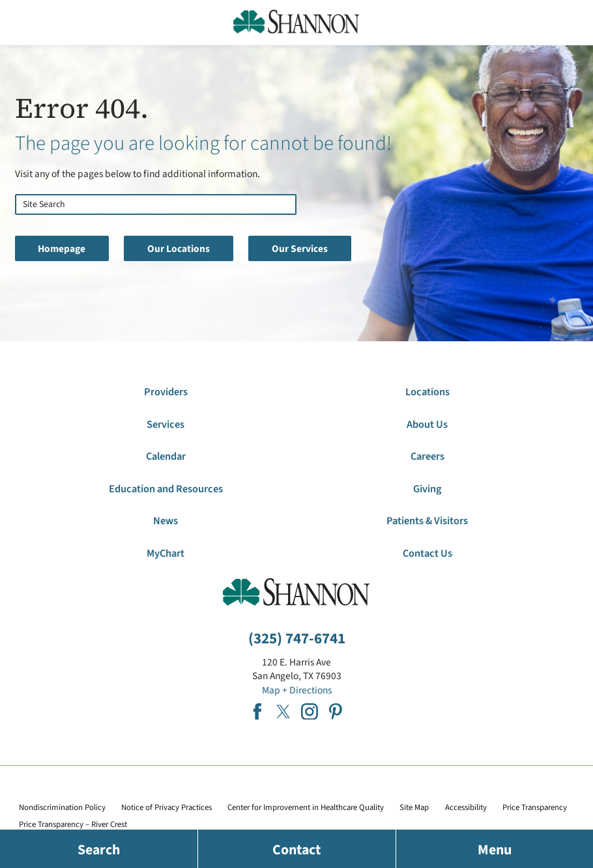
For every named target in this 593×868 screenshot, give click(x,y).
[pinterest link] (336, 712)
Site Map (414, 807)
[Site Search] (20, 224)
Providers (166, 392)
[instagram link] (310, 712)
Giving (427, 489)
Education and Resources (166, 489)
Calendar (166, 456)
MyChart (166, 553)
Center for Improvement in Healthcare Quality (306, 807)
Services (166, 425)
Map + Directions (297, 690)
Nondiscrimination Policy (62, 807)
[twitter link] (283, 712)
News (166, 521)
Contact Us (427, 553)
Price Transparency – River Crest (73, 824)
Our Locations (179, 249)
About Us (427, 425)
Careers (427, 456)
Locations (427, 392)
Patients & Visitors (427, 521)
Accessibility (466, 807)
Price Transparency (535, 807)
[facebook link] (257, 712)
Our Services (300, 249)
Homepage (62, 249)
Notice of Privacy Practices (166, 807)
